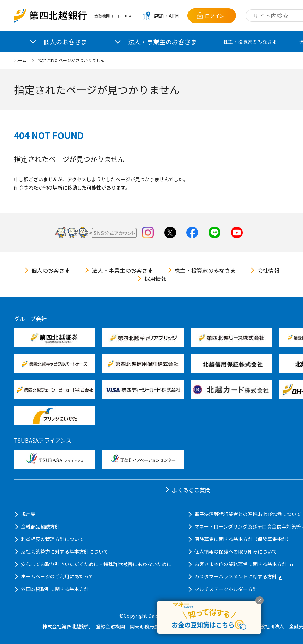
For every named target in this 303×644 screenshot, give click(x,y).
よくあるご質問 (191, 490)
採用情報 (155, 279)
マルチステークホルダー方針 (226, 589)
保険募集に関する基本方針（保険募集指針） (243, 539)
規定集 (28, 514)
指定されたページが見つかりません (71, 60)
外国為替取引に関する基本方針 (55, 589)
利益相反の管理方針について (52, 539)
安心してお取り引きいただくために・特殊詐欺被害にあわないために (96, 564)
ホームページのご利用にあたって (57, 576)
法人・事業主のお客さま (123, 270)
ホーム (20, 60)
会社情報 (268, 270)
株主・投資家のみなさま (250, 42)
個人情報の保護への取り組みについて (236, 551)
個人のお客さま (51, 270)
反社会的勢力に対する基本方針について (65, 551)
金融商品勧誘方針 (40, 526)
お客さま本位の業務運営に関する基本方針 (243, 564)
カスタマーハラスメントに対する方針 (239, 576)
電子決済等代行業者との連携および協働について (248, 514)
